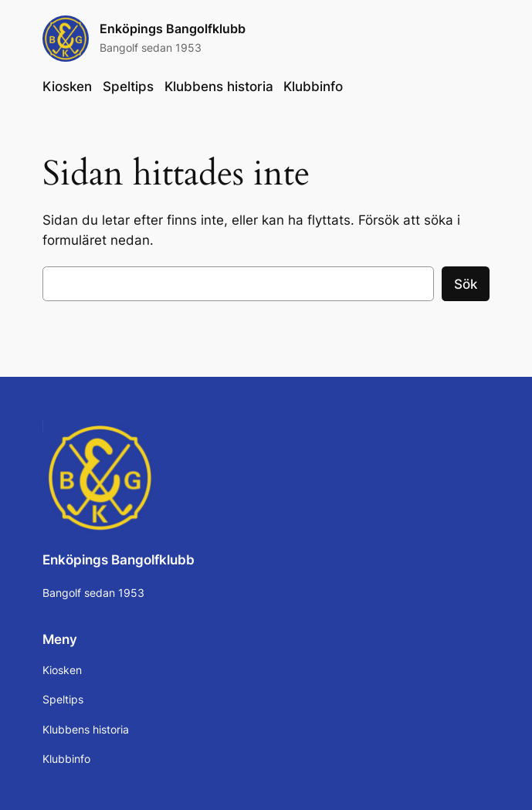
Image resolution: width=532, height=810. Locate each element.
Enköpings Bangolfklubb (173, 29)
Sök (466, 284)
